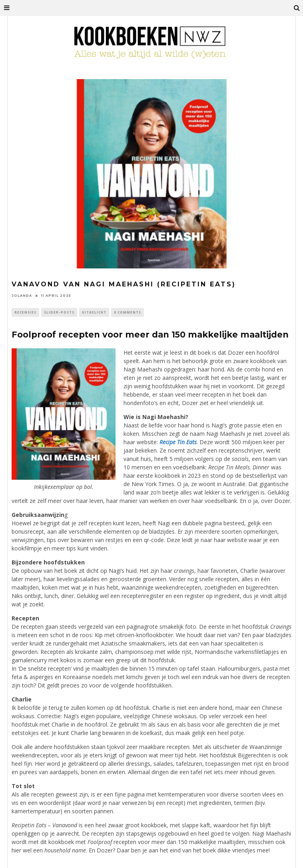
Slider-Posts (59, 312)
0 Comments (128, 312)
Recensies (25, 312)
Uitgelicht (94, 312)
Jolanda (22, 296)
